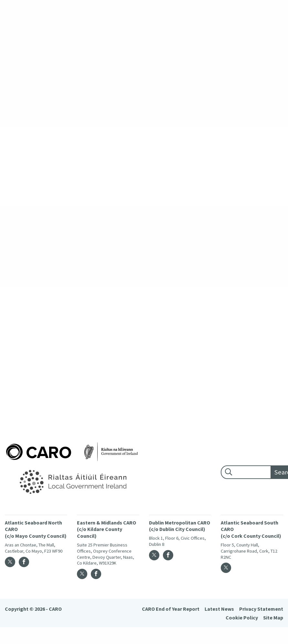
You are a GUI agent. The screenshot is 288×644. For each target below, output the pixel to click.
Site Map (273, 618)
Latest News (219, 609)
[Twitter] (10, 562)
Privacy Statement (261, 609)
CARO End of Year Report (171, 609)
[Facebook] (24, 562)
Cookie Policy (242, 618)
